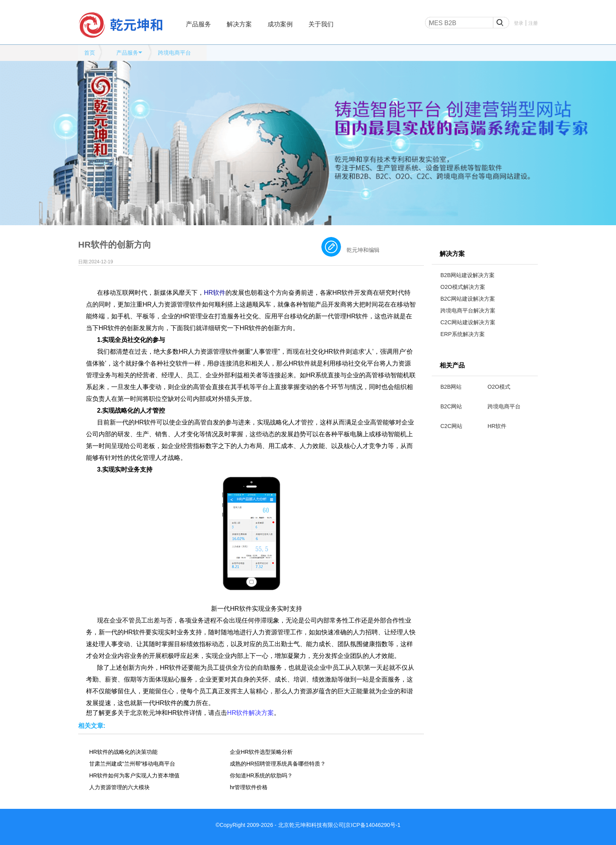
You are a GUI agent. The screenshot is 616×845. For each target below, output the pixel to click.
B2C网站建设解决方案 (468, 299)
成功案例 (280, 24)
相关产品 (452, 365)
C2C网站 (451, 426)
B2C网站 (451, 406)
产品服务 (198, 24)
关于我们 (321, 24)
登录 (519, 23)
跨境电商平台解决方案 (468, 310)
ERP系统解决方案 (463, 334)
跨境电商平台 (174, 53)
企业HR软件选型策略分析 (261, 752)
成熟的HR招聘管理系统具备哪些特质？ (278, 764)
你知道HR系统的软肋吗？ (261, 775)
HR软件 (497, 426)
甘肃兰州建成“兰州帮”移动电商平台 (132, 764)
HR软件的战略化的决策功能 (123, 752)
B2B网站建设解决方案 (467, 275)
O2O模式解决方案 (463, 287)
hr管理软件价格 (249, 787)
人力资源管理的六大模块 (119, 787)
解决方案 (239, 24)
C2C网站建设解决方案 (468, 322)
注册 (533, 23)
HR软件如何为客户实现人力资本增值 (134, 775)
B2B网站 (451, 387)
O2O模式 (499, 387)
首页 (90, 53)
